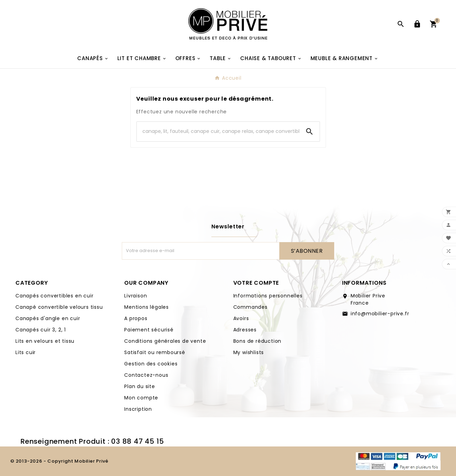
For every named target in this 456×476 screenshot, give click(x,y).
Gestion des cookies (151, 364)
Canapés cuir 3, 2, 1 (41, 330)
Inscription (138, 409)
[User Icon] (417, 24)
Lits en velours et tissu (45, 341)
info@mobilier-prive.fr (380, 314)
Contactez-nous (146, 375)
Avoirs (241, 318)
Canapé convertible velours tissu (59, 307)
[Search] (218, 132)
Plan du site (140, 386)
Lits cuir (26, 352)
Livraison (136, 296)
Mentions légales (147, 307)
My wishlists (249, 352)
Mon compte (141, 398)
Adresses (245, 330)
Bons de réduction (258, 341)
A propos (136, 318)
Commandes (250, 307)
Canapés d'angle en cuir (48, 318)
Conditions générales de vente (165, 341)
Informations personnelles (268, 296)
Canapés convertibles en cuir (54, 296)
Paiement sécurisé (149, 330)
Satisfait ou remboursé (155, 352)
